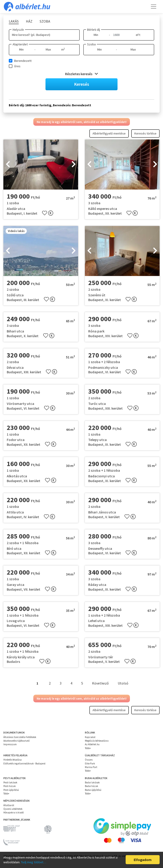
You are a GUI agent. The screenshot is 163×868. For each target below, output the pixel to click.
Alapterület (20, 44)
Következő (100, 683)
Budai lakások (92, 782)
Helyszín (18, 30)
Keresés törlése (145, 133)
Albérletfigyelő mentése (109, 133)
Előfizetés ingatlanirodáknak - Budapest (24, 764)
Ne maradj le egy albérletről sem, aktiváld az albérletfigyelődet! (82, 122)
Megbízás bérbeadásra (97, 741)
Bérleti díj (94, 30)
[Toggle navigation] (154, 7)
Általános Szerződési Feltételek (20, 737)
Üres (17, 66)
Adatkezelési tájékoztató (16, 741)
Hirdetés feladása (12, 760)
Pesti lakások (10, 782)
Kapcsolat (90, 737)
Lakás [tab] (14, 21)
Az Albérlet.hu (92, 744)
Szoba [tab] (45, 21)
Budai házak (92, 786)
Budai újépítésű (93, 790)
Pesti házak (10, 786)
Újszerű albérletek (13, 809)
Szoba (91, 44)
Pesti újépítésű (11, 790)
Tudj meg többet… (34, 862)
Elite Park (90, 764)
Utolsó (123, 683)
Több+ (88, 748)
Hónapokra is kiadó (14, 812)
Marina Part (91, 767)
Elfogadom (143, 860)
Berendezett (23, 61)
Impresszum (10, 744)
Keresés (82, 84)
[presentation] (8, 165)
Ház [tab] (29, 21)
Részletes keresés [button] (81, 74)
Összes (89, 760)
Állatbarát (9, 805)
